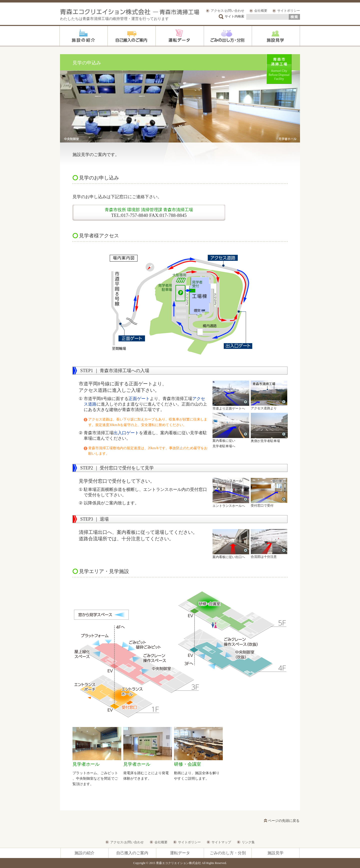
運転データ (180, 853)
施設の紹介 (84, 853)
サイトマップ (221, 842)
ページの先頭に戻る (284, 821)
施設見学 (275, 853)
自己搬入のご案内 (132, 853)
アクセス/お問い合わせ (227, 11)
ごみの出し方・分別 (228, 853)
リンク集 (248, 842)
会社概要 (261, 11)
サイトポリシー (289, 11)
